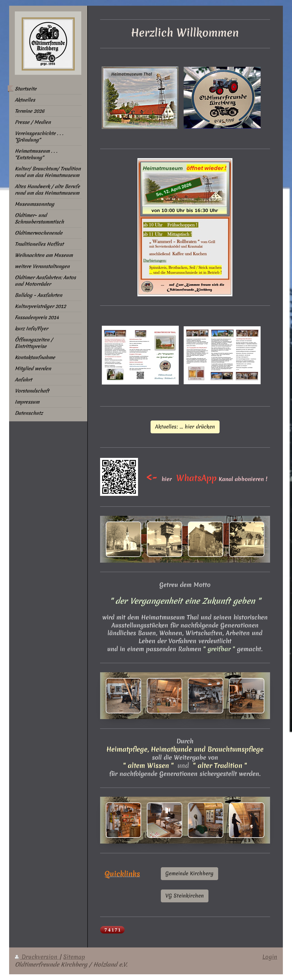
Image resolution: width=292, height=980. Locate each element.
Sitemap (74, 957)
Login (270, 957)
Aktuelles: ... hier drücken (185, 427)
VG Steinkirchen (185, 896)
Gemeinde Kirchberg (189, 873)
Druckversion (37, 957)
